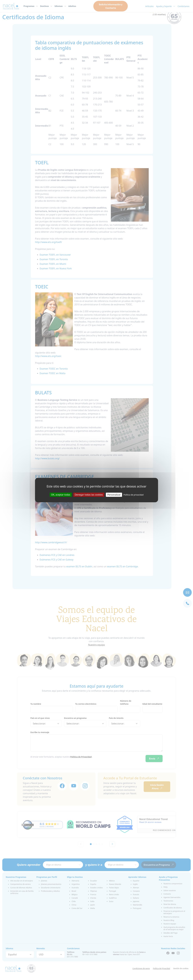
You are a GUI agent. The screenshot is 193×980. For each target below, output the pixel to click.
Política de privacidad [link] (133, 495)
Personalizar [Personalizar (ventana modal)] (114, 495)
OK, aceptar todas (61, 495)
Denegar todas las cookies (89, 495)
